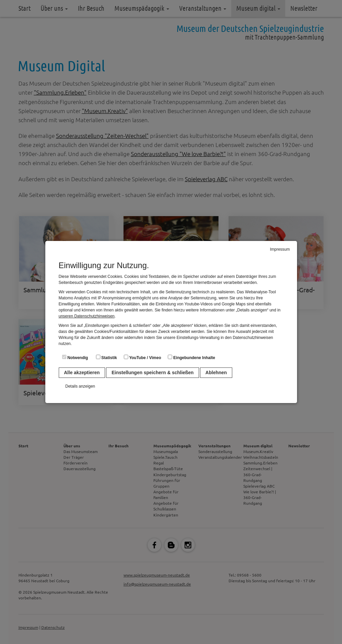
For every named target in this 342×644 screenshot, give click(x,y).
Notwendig (75, 357)
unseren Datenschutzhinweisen (87, 316)
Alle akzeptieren (82, 373)
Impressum (280, 249)
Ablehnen (216, 373)
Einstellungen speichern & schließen (152, 373)
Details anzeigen (80, 386)
